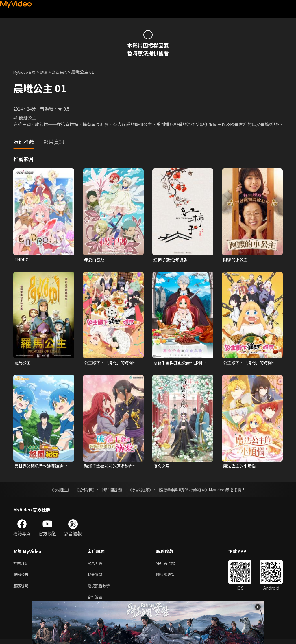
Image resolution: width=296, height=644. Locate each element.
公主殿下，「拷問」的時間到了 (249, 363)
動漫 (48, 72)
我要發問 (96, 577)
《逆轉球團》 (79, 491)
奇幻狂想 (66, 72)
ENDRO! (23, 260)
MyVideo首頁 (26, 72)
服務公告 (22, 577)
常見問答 (96, 565)
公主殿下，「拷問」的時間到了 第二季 (110, 363)
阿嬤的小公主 (236, 260)
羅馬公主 (23, 363)
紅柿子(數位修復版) (172, 260)
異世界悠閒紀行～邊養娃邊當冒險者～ (40, 467)
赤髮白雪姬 (95, 260)
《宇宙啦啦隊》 (142, 491)
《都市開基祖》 (109, 491)
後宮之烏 (162, 467)
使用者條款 (170, 565)
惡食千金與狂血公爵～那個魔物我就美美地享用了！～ (180, 363)
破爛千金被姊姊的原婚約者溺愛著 (110, 467)
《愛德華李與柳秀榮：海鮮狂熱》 (190, 491)
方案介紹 (22, 565)
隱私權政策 (170, 577)
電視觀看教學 (100, 589)
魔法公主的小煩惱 (240, 467)
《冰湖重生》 (51, 491)
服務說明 (22, 589)
